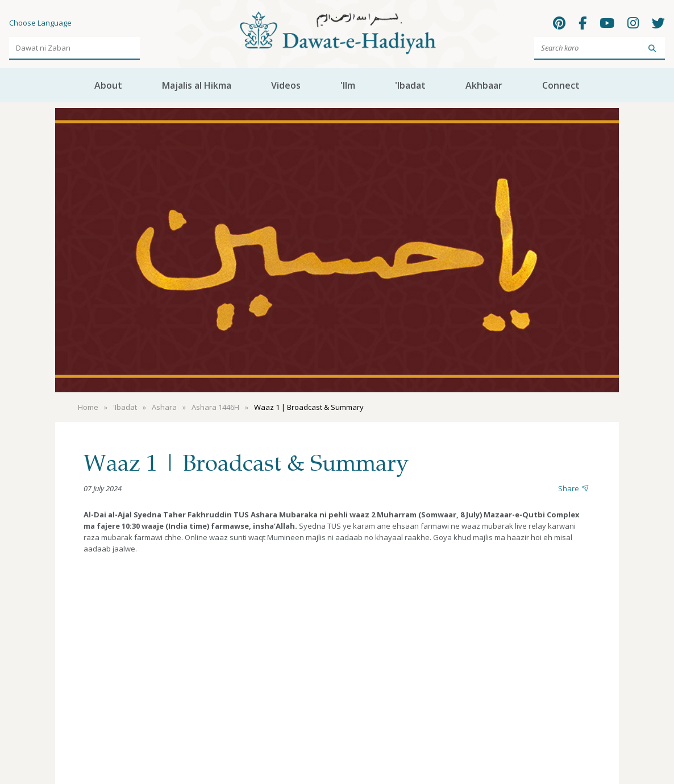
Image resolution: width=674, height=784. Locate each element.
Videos (286, 85)
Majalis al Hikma (197, 85)
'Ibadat (410, 85)
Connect (561, 85)
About (108, 85)
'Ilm (348, 85)
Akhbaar (484, 85)
